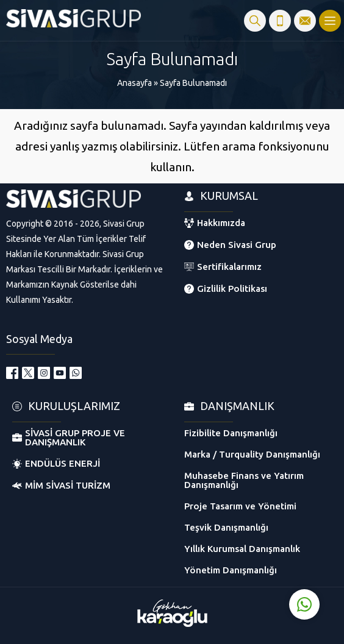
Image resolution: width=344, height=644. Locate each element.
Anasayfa (134, 83)
